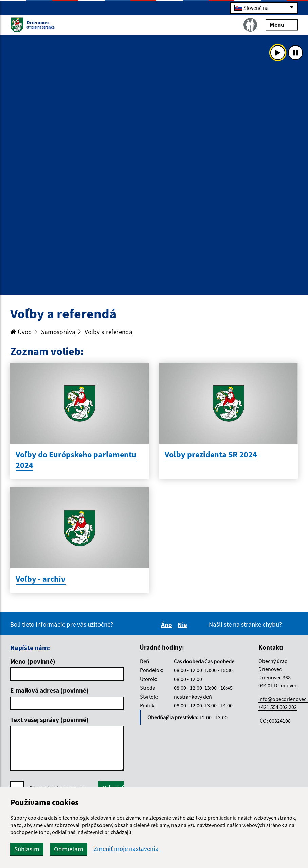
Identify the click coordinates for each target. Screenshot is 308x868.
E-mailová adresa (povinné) (49, 690)
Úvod (21, 332)
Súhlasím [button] (27, 849)
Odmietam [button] (69, 849)
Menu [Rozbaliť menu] (282, 24)
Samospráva (58, 332)
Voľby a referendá (108, 332)
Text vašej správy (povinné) (49, 720)
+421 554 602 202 (278, 707)
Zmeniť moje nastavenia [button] (126, 849)
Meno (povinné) (33, 661)
